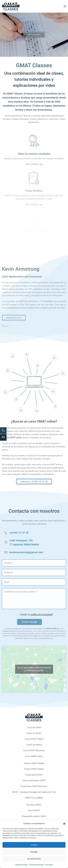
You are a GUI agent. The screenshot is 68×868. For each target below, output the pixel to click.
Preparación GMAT (34, 775)
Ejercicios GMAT (34, 805)
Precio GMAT (34, 810)
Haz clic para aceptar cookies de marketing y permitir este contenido (34, 669)
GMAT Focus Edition (34, 798)
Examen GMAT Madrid (34, 763)
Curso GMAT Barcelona (34, 750)
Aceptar (34, 845)
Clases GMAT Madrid (34, 769)
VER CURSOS (34, 35)
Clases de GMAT (34, 733)
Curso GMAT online (34, 756)
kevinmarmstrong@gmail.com (26, 552)
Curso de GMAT (34, 727)
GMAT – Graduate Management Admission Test (34, 792)
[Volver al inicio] (11, 6)
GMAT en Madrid (34, 745)
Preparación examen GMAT (34, 816)
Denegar (34, 852)
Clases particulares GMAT (34, 780)
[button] (64, 823)
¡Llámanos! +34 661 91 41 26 (34, 482)
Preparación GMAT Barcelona (34, 786)
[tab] (31, 52)
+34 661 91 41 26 (19, 533)
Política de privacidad (36, 864)
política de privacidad (41, 614)
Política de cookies (22, 864)
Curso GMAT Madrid (34, 739)
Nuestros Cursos (14, 318)
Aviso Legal (49, 864)
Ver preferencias (34, 859)
